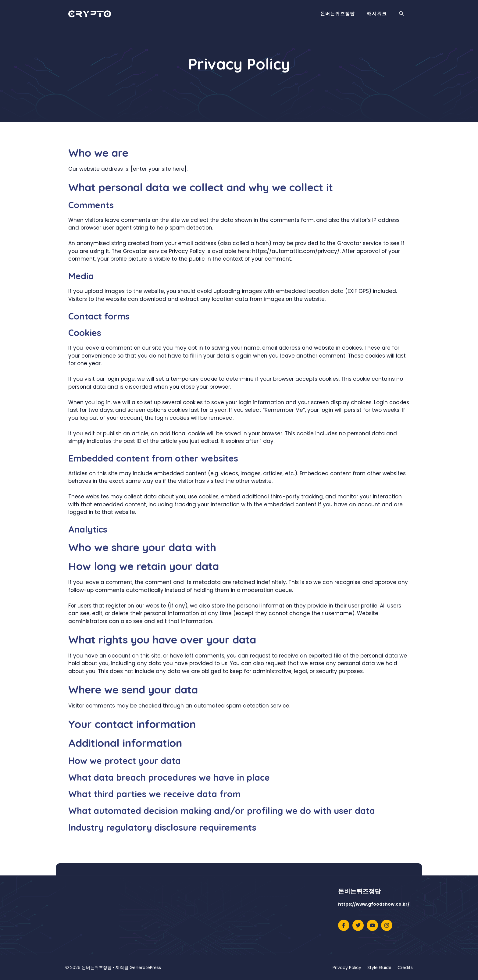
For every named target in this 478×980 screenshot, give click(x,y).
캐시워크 (377, 14)
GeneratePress (145, 968)
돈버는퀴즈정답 (338, 14)
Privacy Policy (347, 968)
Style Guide (379, 968)
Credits (405, 968)
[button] (401, 14)
